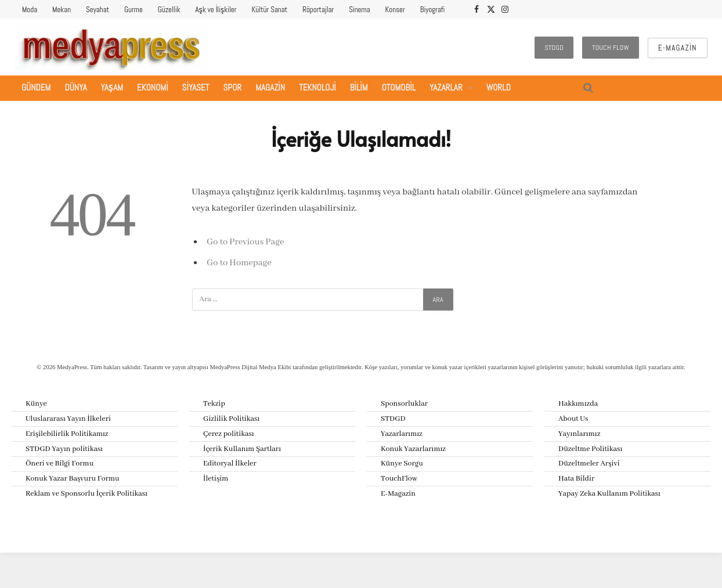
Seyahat (98, 10)
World (499, 87)
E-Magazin (678, 48)
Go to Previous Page (246, 242)
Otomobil (399, 87)
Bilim (359, 87)
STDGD (554, 48)
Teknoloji (317, 87)
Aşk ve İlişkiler (216, 10)
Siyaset (196, 87)
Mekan (62, 10)
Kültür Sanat (270, 10)
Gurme (133, 10)
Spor (233, 87)
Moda (30, 10)
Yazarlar (446, 87)
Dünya (75, 87)
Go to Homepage (239, 263)
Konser (395, 10)
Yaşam (112, 87)
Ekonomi (153, 87)
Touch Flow (611, 48)
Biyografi (433, 10)
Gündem (36, 87)
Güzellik (169, 10)
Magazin (270, 87)
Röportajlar (318, 10)
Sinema (359, 10)
